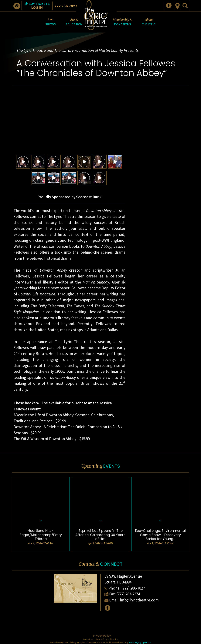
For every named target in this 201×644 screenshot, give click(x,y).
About (149, 22)
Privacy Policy (102, 636)
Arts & (74, 22)
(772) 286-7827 (133, 588)
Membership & (122, 22)
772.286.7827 (66, 6)
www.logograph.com (140, 642)
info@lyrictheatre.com (139, 600)
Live (51, 22)
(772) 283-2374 (128, 594)
